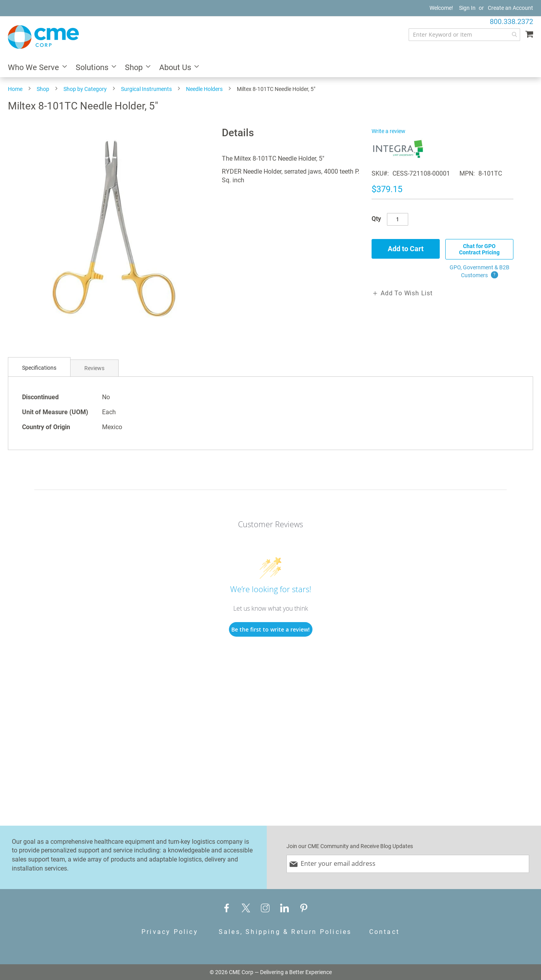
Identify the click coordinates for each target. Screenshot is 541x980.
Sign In (467, 8)
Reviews (94, 368)
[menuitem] (35, 68)
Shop (43, 89)
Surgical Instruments (146, 89)
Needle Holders (204, 89)
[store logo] (43, 37)
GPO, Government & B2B (480, 272)
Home (15, 89)
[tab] (39, 368)
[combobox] (464, 35)
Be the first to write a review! (270, 629)
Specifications (39, 368)
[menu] (270, 68)
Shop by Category (85, 89)
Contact (384, 932)
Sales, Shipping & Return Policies (285, 932)
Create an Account (510, 8)
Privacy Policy (170, 932)
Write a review (389, 131)
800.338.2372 (511, 21)
